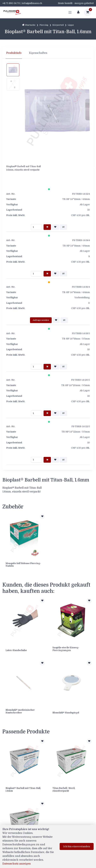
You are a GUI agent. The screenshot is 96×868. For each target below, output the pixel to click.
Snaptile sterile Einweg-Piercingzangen (66, 649)
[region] (48, 53)
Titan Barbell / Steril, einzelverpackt (64, 789)
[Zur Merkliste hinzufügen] (42, 516)
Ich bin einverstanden (77, 846)
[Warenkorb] (88, 12)
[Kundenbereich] (78, 12)
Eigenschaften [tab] (38, 53)
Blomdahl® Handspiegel (66, 713)
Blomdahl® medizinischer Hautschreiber (20, 711)
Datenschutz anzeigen (17, 864)
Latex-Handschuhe (16, 650)
